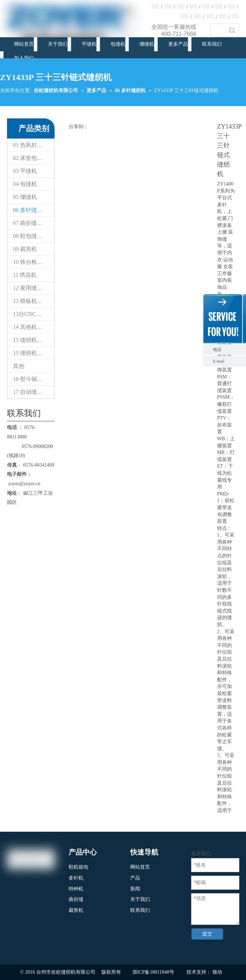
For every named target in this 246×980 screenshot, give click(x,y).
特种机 (76, 889)
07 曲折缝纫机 (31, 223)
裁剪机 (76, 910)
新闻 (135, 889)
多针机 (76, 878)
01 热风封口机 (31, 145)
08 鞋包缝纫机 (31, 236)
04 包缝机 (25, 184)
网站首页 (140, 867)
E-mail (219, 361)
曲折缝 (76, 899)
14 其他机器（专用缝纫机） (34, 327)
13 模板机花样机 (33, 301)
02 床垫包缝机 (31, 158)
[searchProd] (218, 30)
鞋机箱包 (78, 867)
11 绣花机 (25, 275)
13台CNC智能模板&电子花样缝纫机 (34, 314)
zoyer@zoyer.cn (24, 484)
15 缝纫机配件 (31, 340)
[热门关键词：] (232, 30)
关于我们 (140, 899)
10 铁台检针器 (31, 262)
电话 (228, 350)
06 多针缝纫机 (31, 210)
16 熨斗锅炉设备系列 (34, 379)
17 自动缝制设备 (33, 392)
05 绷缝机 (25, 197)
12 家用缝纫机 (31, 288)
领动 (217, 972)
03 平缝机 (25, 171)
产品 (135, 878)
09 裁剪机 (25, 249)
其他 (19, 366)
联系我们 (140, 910)
